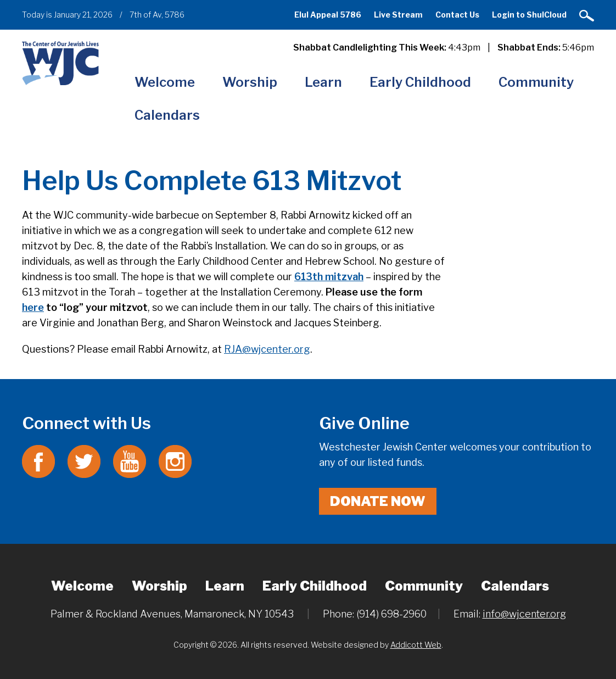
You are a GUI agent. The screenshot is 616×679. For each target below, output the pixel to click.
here (33, 307)
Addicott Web (416, 645)
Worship (250, 82)
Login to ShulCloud (529, 15)
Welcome (165, 82)
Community (536, 82)
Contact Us (457, 15)
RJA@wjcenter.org (267, 349)
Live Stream (398, 15)
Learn (323, 82)
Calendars (167, 115)
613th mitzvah (329, 277)
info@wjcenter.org (524, 614)
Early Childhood (420, 82)
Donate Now (378, 501)
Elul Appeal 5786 (328, 15)
